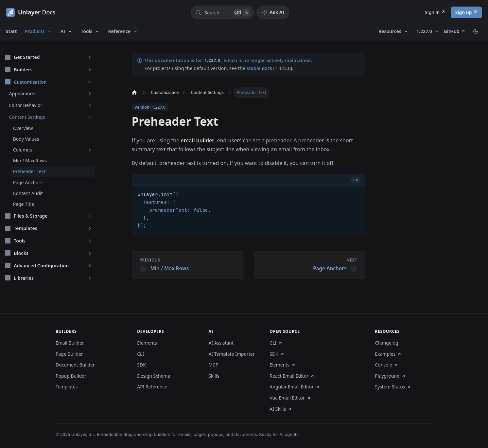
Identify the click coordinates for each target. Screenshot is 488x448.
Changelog (386, 343)
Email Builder (70, 343)
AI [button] (63, 31)
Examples (388, 354)
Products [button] (35, 31)
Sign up (464, 12)
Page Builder (69, 354)
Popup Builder (71, 376)
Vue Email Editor (290, 398)
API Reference (152, 387)
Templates (67, 387)
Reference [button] (120, 31)
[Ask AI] (273, 12)
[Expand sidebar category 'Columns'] (90, 150)
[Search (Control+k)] (222, 12)
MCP (213, 365)
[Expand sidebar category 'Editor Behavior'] (90, 105)
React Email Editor (292, 376)
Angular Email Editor (295, 387)
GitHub (455, 31)
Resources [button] (390, 31)
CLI (140, 354)
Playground (390, 376)
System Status (393, 387)
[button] (49, 57)
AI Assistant (221, 343)
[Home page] (134, 93)
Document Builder (75, 365)
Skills (214, 376)
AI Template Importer (231, 354)
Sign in (432, 12)
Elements (147, 343)
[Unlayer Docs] (31, 12)
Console (386, 365)
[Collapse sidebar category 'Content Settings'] (90, 117)
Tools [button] (87, 31)
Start (11, 31)
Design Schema (154, 376)
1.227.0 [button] (424, 31)
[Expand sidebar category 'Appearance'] (90, 93)
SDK (141, 365)
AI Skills (281, 409)
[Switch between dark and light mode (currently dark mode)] (476, 31)
